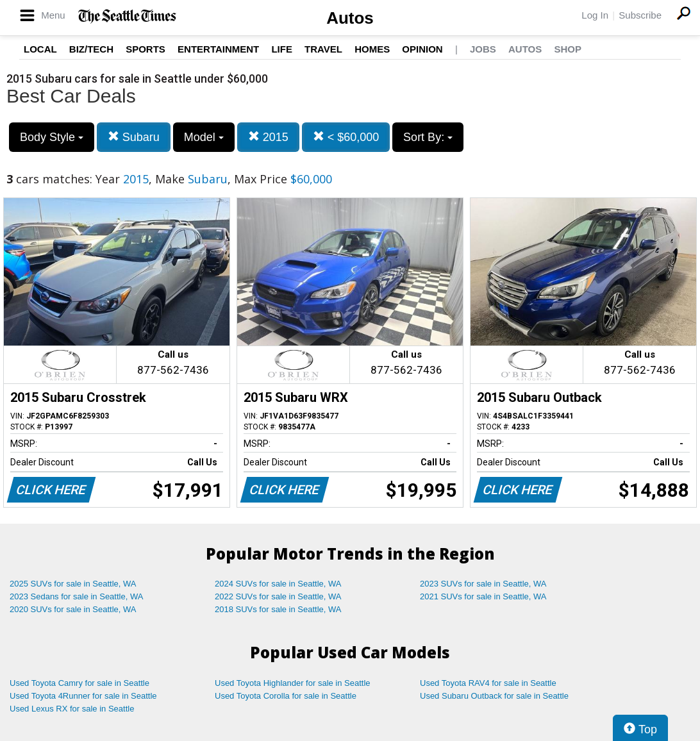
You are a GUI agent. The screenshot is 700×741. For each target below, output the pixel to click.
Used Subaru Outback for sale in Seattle (494, 696)
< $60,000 (346, 137)
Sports (146, 49)
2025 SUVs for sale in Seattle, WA (73, 584)
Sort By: (428, 137)
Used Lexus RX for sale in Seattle (72, 709)
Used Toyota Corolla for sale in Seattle (286, 696)
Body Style (52, 137)
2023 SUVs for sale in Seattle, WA (483, 584)
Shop (568, 49)
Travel (323, 49)
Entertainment (218, 49)
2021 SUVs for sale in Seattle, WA (483, 596)
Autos (350, 18)
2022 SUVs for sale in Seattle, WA (278, 596)
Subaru (134, 137)
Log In (595, 15)
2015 (268, 137)
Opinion (422, 49)
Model (204, 137)
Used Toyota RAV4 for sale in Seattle (488, 683)
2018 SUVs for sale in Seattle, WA (278, 609)
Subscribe (640, 15)
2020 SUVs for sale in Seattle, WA (73, 609)
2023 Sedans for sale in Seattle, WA (76, 596)
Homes (372, 49)
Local (40, 49)
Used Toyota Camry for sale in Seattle (79, 683)
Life (282, 49)
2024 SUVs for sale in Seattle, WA (278, 584)
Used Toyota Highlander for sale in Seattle (293, 683)
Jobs (483, 49)
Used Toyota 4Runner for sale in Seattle (83, 696)
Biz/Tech (91, 49)
